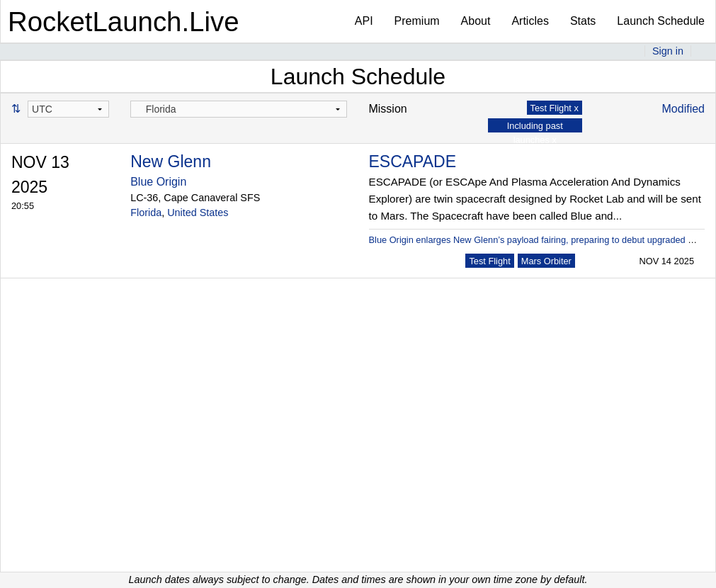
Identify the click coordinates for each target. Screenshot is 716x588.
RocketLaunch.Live (124, 22)
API (364, 21)
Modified (683, 109)
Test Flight (489, 261)
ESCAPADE (412, 162)
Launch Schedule (661, 21)
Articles (530, 21)
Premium (417, 21)
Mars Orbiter (546, 261)
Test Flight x (555, 108)
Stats (583, 21)
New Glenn (171, 162)
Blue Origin (158, 182)
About (476, 21)
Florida (146, 213)
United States (198, 213)
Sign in (668, 51)
